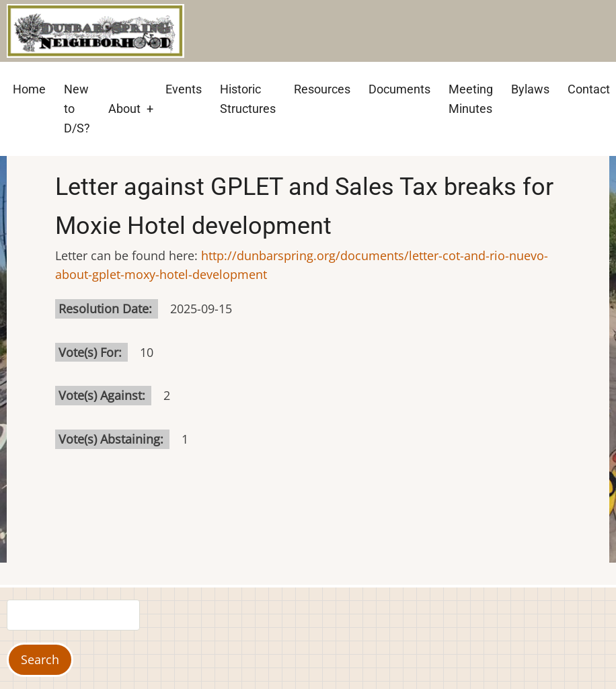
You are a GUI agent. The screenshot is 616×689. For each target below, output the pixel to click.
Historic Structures (248, 99)
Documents (399, 89)
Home (29, 89)
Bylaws (530, 89)
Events (184, 89)
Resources (322, 89)
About (124, 109)
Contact (589, 89)
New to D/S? (77, 109)
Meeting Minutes (471, 99)
